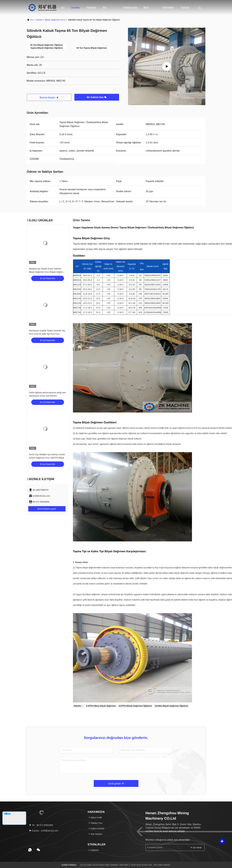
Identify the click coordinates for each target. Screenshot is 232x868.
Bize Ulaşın (148, 9)
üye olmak (196, 847)
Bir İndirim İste (97, 97)
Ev (63, 8)
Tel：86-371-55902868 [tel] (41, 825)
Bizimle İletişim (49, 98)
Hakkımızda (130, 8)
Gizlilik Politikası (69, 865)
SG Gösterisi (108, 9)
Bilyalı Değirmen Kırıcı (55, 20)
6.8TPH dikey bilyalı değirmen (101, 706)
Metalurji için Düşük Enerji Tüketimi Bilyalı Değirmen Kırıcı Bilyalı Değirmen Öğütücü (47, 272)
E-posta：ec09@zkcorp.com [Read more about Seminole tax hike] (44, 831)
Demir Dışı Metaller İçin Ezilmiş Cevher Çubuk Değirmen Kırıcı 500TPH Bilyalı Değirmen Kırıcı (47, 458)
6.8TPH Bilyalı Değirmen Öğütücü (135, 706)
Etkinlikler (168, 8)
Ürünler (75, 8)
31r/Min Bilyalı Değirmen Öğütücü (171, 706)
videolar (91, 8)
